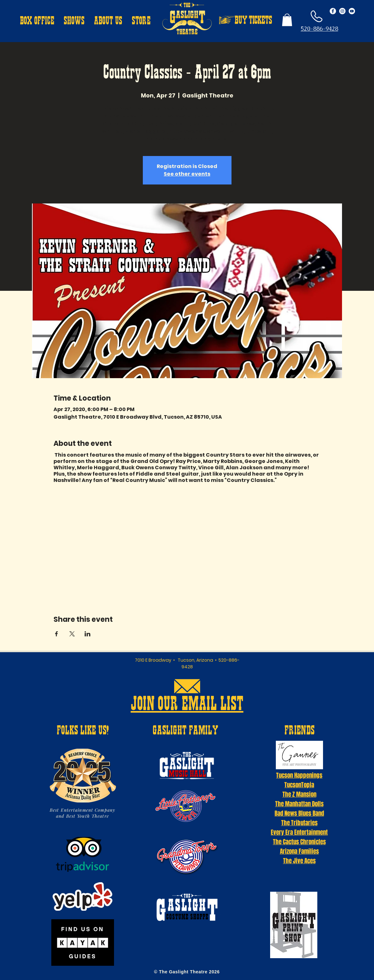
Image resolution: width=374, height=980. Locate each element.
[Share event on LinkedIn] (88, 634)
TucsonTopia (299, 785)
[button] (37, 22)
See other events (187, 174)
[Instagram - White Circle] (342, 11)
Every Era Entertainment (299, 832)
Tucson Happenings (299, 775)
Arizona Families (299, 851)
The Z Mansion (299, 794)
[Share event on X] (72, 634)
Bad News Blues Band (299, 813)
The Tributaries (299, 823)
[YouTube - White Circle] (352, 11)
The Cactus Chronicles (299, 842)
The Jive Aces (299, 861)
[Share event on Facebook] (57, 634)
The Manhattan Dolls (299, 804)
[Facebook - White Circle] (333, 11)
